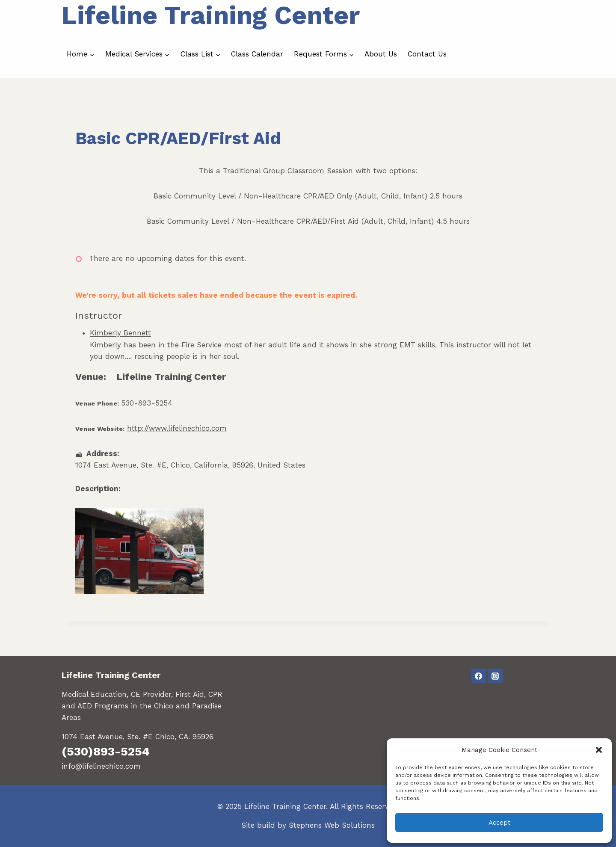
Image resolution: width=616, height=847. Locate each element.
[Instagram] (495, 676)
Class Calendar (257, 54)
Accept (499, 823)
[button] (599, 750)
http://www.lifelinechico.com (177, 428)
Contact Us (427, 54)
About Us (381, 54)
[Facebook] (479, 676)
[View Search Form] (544, 16)
